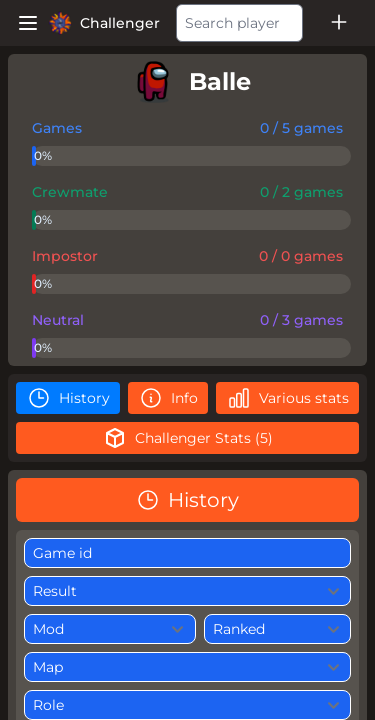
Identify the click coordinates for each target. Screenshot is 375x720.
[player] (187, 82)
